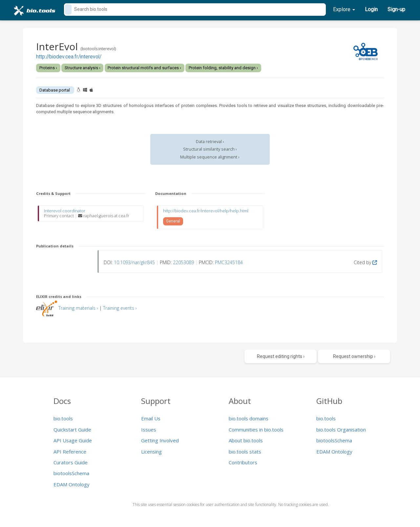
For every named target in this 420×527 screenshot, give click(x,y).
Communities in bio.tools (256, 430)
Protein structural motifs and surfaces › (144, 68)
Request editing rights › (281, 356)
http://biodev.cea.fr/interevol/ (69, 57)
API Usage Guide (73, 440)
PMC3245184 (229, 262)
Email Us (151, 418)
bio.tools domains (249, 418)
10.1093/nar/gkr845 (134, 262)
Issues (149, 430)
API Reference (70, 452)
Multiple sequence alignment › (210, 157)
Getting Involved (160, 440)
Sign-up (396, 9)
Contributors (243, 462)
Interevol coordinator (65, 211)
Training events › (120, 308)
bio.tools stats (245, 452)
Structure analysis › (83, 68)
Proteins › (48, 68)
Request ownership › (354, 356)
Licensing (151, 452)
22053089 (183, 262)
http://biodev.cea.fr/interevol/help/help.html (206, 211)
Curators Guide (71, 462)
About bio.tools (246, 440)
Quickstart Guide (72, 430)
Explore (344, 9)
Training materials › (78, 308)
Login (371, 9)
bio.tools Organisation (341, 430)
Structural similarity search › (210, 149)
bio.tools (63, 418)
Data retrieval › (210, 142)
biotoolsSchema (71, 473)
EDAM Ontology (72, 484)
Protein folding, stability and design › (223, 68)
